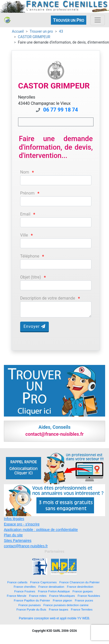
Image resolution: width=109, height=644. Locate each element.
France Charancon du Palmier (80, 582)
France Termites (82, 609)
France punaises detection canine (66, 605)
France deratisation (51, 587)
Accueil (18, 31)
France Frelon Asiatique (54, 591)
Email (25, 214)
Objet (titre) (31, 277)
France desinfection (80, 587)
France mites (38, 596)
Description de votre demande (48, 298)
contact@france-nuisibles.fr (26, 546)
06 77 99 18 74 (61, 110)
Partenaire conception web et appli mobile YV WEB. (54, 618)
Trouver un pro (41, 31)
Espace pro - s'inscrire (22, 524)
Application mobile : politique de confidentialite (41, 530)
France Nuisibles (89, 596)
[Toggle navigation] (98, 20)
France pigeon (62, 600)
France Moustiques (62, 596)
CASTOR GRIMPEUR (34, 37)
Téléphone (30, 256)
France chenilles (25, 587)
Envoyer (34, 326)
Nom (25, 172)
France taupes (59, 609)
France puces (84, 600)
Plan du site (13, 535)
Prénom (27, 193)
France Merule (17, 596)
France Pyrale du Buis (31, 609)
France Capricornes (44, 582)
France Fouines (25, 591)
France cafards (17, 582)
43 (61, 31)
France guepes (83, 591)
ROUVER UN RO (69, 20)
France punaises (29, 605)
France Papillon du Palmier (32, 600)
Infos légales (14, 519)
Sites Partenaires (18, 541)
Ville (24, 235)
